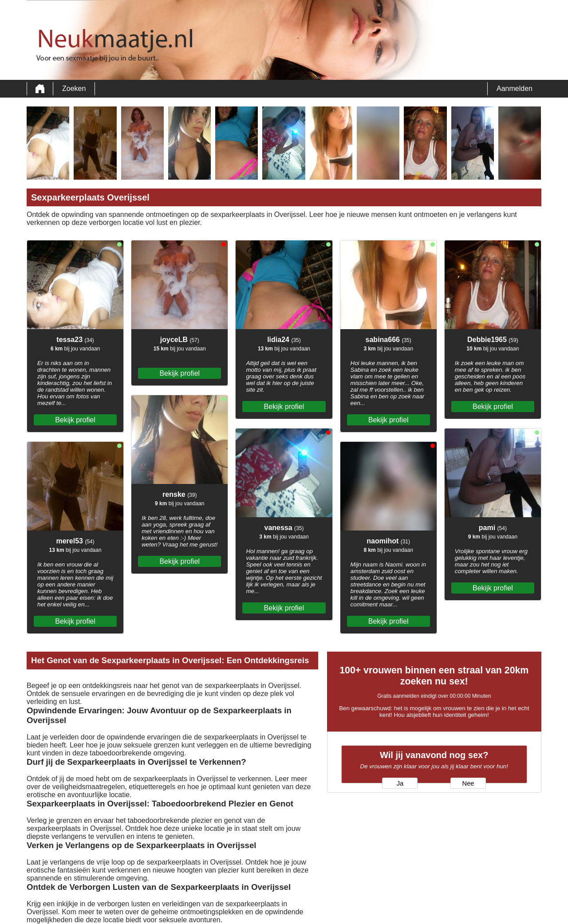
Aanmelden (515, 88)
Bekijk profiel (75, 420)
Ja (400, 783)
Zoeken (74, 88)
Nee (468, 783)
